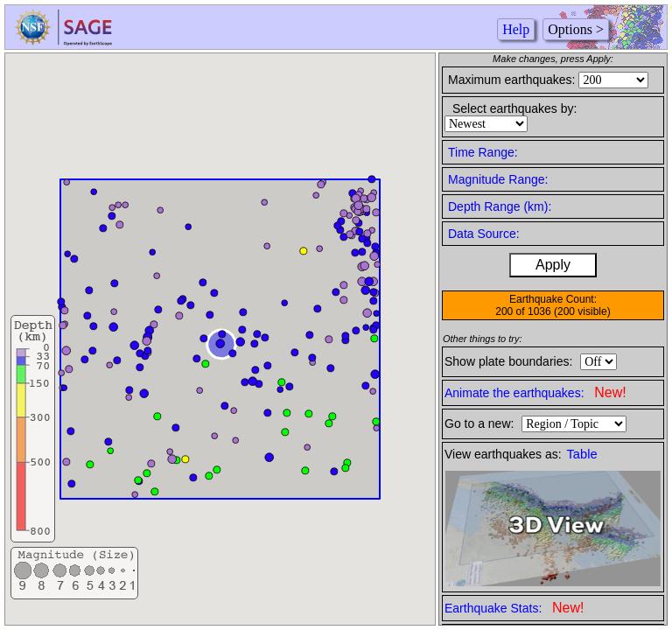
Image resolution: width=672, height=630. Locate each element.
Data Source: (484, 234)
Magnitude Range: (498, 179)
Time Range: (483, 152)
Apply (553, 265)
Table (582, 454)
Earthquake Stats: (514, 608)
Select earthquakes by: (514, 108)
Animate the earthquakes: (535, 392)
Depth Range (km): (500, 206)
